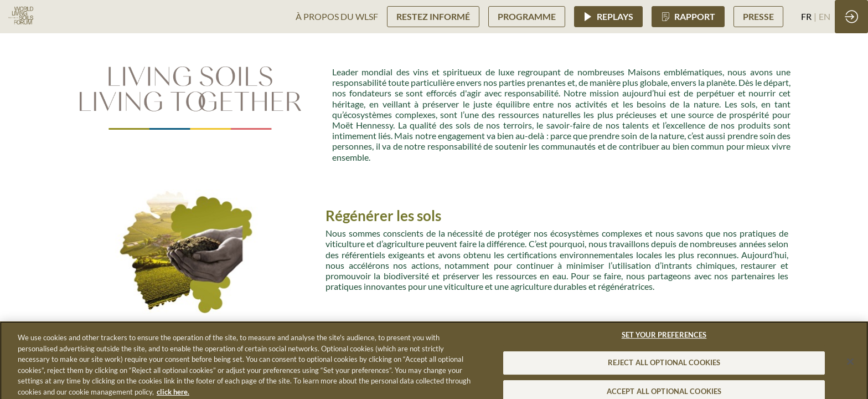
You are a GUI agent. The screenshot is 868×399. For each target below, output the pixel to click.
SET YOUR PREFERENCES (664, 340)
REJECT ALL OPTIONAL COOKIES (664, 368)
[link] (337, 17)
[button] (433, 16)
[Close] (850, 367)
